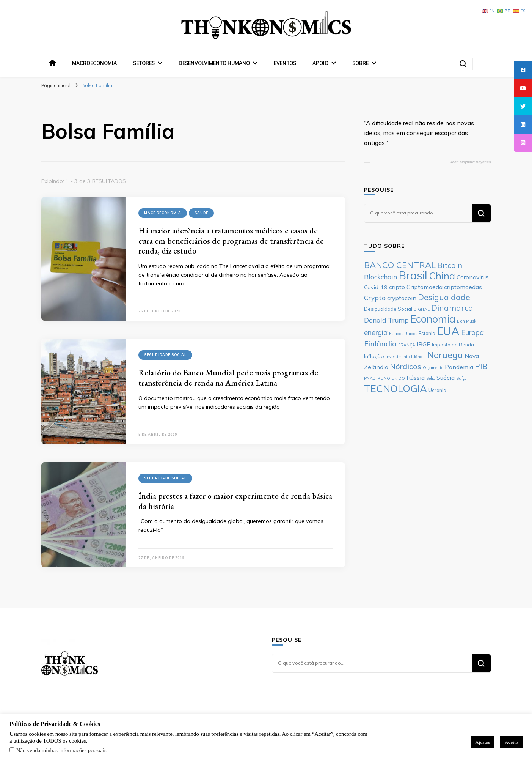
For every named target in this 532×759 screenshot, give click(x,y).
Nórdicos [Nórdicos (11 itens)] (406, 366)
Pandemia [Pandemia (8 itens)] (459, 367)
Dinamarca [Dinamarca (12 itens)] (452, 308)
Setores (144, 63)
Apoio (320, 63)
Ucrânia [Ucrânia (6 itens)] (437, 390)
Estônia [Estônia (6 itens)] (427, 333)
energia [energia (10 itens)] (376, 332)
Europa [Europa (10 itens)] (472, 332)
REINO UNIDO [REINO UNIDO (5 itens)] (391, 378)
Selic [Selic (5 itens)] (431, 378)
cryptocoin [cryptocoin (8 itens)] (402, 298)
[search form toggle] (463, 64)
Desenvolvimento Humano (214, 63)
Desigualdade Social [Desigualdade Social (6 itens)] (388, 309)
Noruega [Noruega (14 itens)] (445, 355)
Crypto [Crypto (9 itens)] (375, 298)
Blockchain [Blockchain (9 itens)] (381, 277)
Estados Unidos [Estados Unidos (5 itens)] (403, 334)
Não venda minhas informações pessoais (61, 750)
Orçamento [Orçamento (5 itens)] (433, 368)
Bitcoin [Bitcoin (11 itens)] (450, 265)
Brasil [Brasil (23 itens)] (413, 275)
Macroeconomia (94, 63)
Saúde (201, 213)
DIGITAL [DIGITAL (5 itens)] (422, 309)
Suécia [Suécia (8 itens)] (446, 378)
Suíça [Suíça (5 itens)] (461, 378)
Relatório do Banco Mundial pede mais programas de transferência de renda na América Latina (228, 378)
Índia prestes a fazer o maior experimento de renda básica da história (235, 501)
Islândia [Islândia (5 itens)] (418, 357)
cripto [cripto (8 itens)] (397, 287)
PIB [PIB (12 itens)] (481, 366)
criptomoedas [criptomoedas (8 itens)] (463, 287)
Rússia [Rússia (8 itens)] (416, 378)
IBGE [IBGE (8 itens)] (424, 344)
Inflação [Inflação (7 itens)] (374, 356)
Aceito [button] (511, 742)
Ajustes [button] (483, 742)
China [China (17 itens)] (442, 276)
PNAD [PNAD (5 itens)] (370, 378)
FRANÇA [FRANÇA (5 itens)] (407, 345)
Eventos (285, 63)
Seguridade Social (165, 355)
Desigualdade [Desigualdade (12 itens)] (444, 297)
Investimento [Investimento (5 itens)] (398, 357)
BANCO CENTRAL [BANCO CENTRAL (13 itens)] (400, 265)
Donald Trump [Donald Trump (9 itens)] (386, 320)
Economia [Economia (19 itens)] (433, 319)
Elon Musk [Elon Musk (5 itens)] (467, 321)
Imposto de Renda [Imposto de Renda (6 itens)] (453, 345)
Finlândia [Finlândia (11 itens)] (380, 344)
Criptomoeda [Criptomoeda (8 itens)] (425, 287)
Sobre (360, 63)
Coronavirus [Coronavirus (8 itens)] (473, 277)
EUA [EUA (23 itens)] (448, 331)
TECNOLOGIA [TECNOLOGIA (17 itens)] (395, 388)
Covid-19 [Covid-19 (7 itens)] (376, 287)
